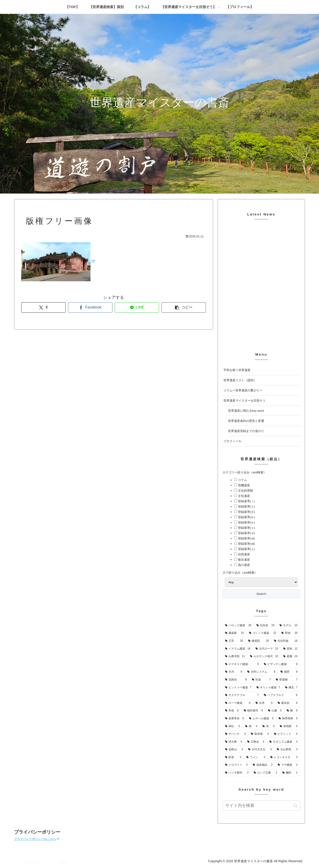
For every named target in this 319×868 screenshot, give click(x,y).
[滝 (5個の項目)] (269, 726)
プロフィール (232, 441)
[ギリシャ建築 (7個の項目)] (268, 688)
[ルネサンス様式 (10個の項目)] (264, 656)
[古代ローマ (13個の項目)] (267, 649)
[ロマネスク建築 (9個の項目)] (242, 664)
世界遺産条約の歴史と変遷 (246, 421)
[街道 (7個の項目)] (261, 680)
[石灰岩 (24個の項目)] (265, 626)
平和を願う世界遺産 (237, 370)
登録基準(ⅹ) (246, 549)
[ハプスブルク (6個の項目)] (281, 695)
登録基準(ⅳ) (246, 517)
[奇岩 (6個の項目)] (232, 711)
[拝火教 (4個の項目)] (234, 742)
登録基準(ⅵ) (246, 533)
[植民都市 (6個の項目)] (253, 711)
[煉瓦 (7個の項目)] (291, 688)
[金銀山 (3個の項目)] (234, 750)
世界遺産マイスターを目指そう (244, 401)
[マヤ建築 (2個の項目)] (288, 765)
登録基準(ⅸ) (246, 522)
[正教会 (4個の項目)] (256, 742)
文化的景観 (245, 491)
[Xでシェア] (43, 307)
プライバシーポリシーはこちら (37, 839)
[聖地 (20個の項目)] (289, 633)
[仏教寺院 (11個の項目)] (235, 656)
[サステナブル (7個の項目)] (242, 695)
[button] (184, 307)
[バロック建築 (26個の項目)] (238, 626)
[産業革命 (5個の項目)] (235, 719)
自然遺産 (244, 554)
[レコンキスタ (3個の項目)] (284, 757)
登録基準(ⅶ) (246, 538)
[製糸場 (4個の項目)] (260, 734)
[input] (261, 806)
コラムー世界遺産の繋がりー (243, 390)
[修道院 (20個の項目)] (259, 641)
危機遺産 (244, 485)
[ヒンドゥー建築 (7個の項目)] (238, 688)
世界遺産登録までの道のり (246, 431)
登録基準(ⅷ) (246, 544)
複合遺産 (244, 560)
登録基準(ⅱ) (246, 507)
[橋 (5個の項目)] (292, 711)
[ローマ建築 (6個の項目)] (238, 703)
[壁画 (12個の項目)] (290, 649)
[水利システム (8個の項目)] (261, 672)
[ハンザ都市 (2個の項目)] (237, 773)
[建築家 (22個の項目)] (235, 633)
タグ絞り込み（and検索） (240, 573)
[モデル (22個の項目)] (289, 626)
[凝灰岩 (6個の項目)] (288, 703)
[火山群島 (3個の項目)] (287, 750)
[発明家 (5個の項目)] (289, 726)
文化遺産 (244, 496)
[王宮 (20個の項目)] (234, 641)
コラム (242, 480)
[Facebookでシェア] (90, 307)
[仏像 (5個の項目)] (275, 711)
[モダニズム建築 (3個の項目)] (283, 742)
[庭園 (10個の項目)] (290, 656)
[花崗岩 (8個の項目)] (236, 680)
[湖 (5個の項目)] (251, 726)
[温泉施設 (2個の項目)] (263, 765)
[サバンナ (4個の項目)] (235, 734)
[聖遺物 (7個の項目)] (287, 680)
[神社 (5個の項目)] (233, 726)
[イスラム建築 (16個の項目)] (238, 649)
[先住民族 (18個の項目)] (286, 641)
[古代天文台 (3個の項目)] (260, 750)
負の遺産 (244, 565)
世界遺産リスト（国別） (240, 380)
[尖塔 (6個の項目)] (264, 703)
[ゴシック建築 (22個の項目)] (263, 633)
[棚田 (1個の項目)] (290, 773)
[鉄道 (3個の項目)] (233, 757)
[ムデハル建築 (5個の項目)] (261, 719)
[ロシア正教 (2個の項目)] (265, 773)
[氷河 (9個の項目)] (234, 672)
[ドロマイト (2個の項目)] (236, 765)
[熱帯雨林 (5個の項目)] (288, 719)
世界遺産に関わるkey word (246, 411)
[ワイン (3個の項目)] (256, 757)
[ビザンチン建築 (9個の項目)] (281, 664)
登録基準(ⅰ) (246, 501)
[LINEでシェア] (137, 307)
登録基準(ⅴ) (246, 528)
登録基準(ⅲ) (246, 512)
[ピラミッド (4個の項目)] (286, 734)
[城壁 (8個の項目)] (289, 672)
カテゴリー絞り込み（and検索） (244, 472)
